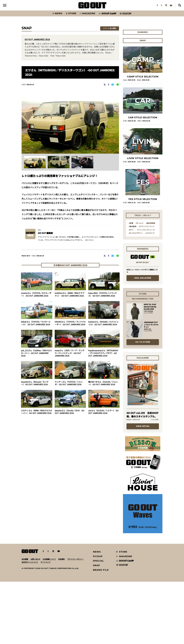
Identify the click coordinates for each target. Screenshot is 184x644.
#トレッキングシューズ (146, 292)
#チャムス (140, 285)
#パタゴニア (150, 295)
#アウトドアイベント (147, 289)
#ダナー (132, 292)
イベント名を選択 (110, 28)
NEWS (97, 614)
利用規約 (61, 621)
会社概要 (25, 621)
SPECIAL (98, 623)
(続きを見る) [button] (89, 240)
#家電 (131, 285)
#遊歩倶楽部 (151, 285)
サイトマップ (45, 624)
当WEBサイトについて (30, 624)
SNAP (97, 628)
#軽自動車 (133, 289)
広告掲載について (49, 621)
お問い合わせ (35, 621)
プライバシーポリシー (75, 621)
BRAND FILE (101, 632)
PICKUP (98, 619)
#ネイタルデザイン (136, 295)
